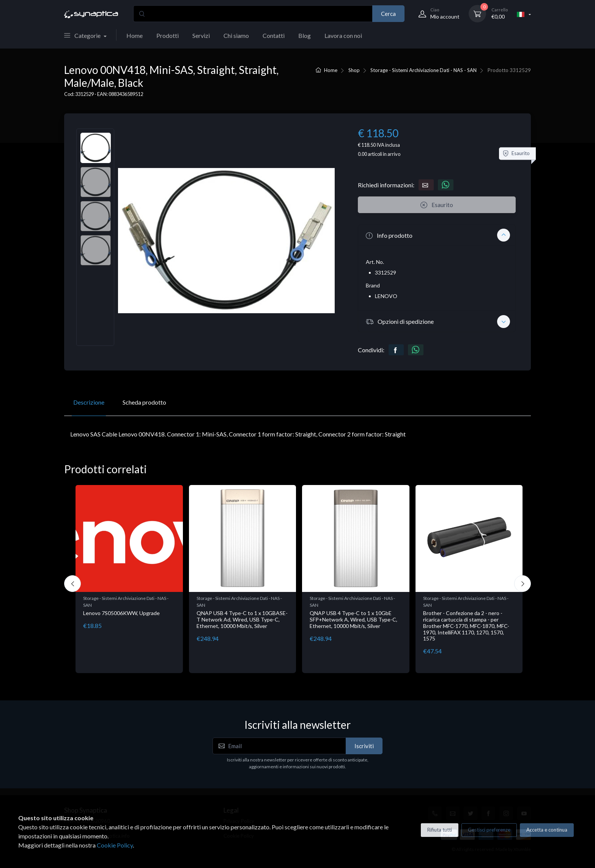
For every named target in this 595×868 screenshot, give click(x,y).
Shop (354, 70)
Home (135, 35)
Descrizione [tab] (89, 402)
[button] (437, 235)
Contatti (274, 35)
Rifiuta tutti (440, 830)
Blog (305, 35)
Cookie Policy (115, 845)
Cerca (388, 14)
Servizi (201, 35)
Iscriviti (364, 746)
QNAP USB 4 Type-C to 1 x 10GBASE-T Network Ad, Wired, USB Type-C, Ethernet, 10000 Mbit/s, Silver (242, 619)
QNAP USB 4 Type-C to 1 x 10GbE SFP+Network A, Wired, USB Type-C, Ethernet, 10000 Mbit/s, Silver (353, 619)
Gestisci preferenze (489, 830)
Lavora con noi (343, 35)
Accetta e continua (547, 830)
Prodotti (168, 35)
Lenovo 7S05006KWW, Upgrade (121, 613)
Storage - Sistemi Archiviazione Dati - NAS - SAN (423, 70)
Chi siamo (236, 35)
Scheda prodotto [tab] (144, 402)
